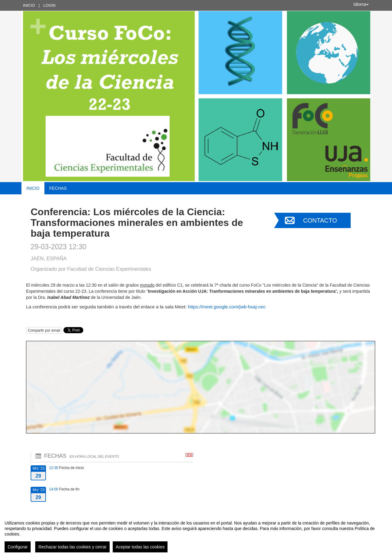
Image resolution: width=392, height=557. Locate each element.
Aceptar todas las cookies (140, 547)
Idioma (361, 4)
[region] (196, 534)
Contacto (320, 220)
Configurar (18, 547)
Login (49, 5)
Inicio (29, 5)
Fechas (58, 188)
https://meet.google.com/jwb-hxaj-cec (227, 307)
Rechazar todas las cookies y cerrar (72, 547)
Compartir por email (44, 330)
